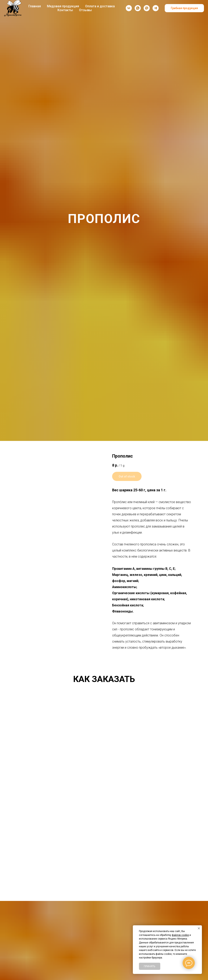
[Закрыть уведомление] (199, 928)
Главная (35, 6)
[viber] (147, 8)
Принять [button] (150, 966)
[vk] (129, 8)
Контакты (65, 10)
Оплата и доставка (100, 6)
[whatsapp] (138, 8)
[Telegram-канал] (156, 8)
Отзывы (85, 10)
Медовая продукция (63, 6)
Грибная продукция (184, 8)
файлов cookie (180, 935)
